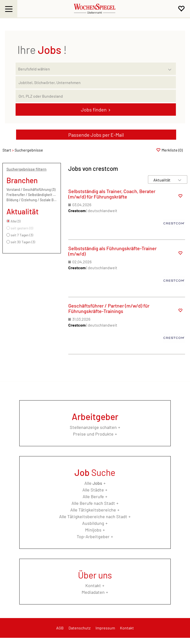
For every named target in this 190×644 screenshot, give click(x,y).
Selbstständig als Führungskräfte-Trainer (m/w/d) (112, 251)
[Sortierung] (163, 180)
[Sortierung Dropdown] (180, 180)
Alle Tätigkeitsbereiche (93, 510)
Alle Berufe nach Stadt (93, 503)
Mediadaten (93, 592)
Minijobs (93, 530)
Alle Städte (93, 490)
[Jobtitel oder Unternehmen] (96, 82)
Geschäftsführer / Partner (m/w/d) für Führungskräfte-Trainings (109, 308)
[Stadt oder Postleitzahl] (96, 96)
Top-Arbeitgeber (93, 536)
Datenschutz (80, 628)
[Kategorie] (91, 69)
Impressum (105, 628)
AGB (60, 628)
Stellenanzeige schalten (93, 427)
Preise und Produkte (93, 434)
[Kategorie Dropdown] (171, 67)
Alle (93, 483)
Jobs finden (94, 110)
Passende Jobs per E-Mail (96, 135)
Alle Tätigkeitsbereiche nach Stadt (93, 516)
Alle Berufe (93, 496)
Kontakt (93, 585)
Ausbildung (93, 523)
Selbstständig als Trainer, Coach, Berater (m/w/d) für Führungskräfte (112, 194)
